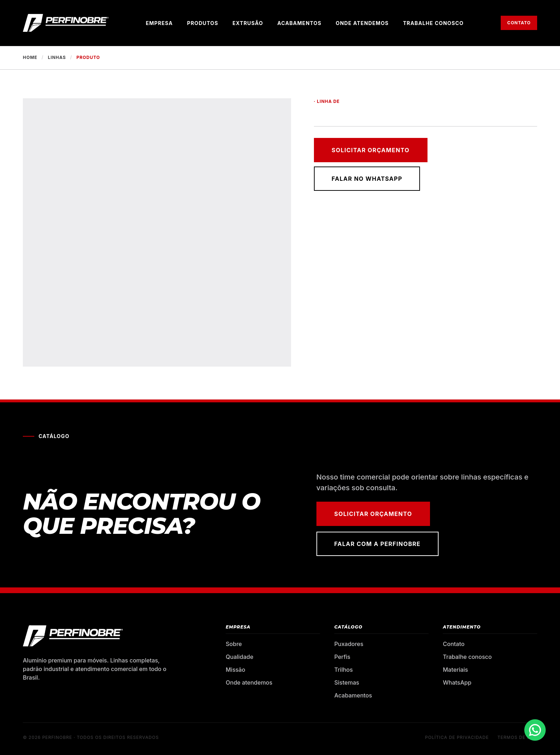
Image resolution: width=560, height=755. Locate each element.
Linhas (57, 57)
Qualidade (239, 657)
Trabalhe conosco (433, 23)
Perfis (342, 657)
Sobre (234, 644)
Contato (519, 23)
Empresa (159, 23)
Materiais (455, 670)
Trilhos (344, 670)
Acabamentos (299, 23)
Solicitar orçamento (371, 150)
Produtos (203, 23)
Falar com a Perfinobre (377, 544)
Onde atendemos (362, 23)
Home (30, 57)
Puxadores (349, 644)
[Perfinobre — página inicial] (66, 23)
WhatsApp (457, 682)
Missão (236, 670)
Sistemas (347, 682)
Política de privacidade (457, 737)
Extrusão (248, 23)
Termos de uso (517, 737)
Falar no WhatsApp (367, 179)
